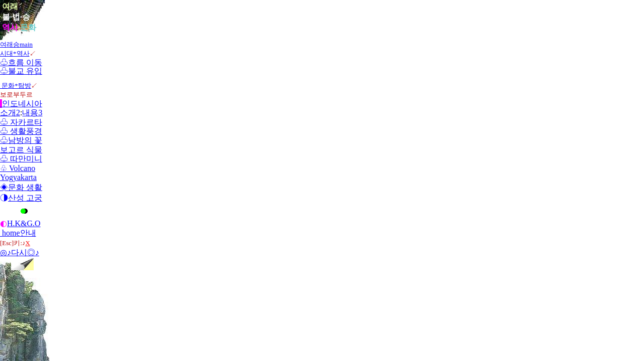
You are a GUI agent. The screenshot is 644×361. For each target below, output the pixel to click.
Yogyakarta (18, 177)
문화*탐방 (16, 85)
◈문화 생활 (21, 187)
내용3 (32, 113)
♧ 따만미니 (21, 159)
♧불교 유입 (21, 71)
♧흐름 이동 (21, 62)
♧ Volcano (18, 168)
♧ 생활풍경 (21, 131)
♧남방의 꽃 (21, 140)
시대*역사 (15, 53)
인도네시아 (21, 104)
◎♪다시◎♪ (20, 252)
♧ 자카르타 (21, 122)
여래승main (16, 44)
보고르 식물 (21, 150)
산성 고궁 (25, 198)
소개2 (10, 113)
